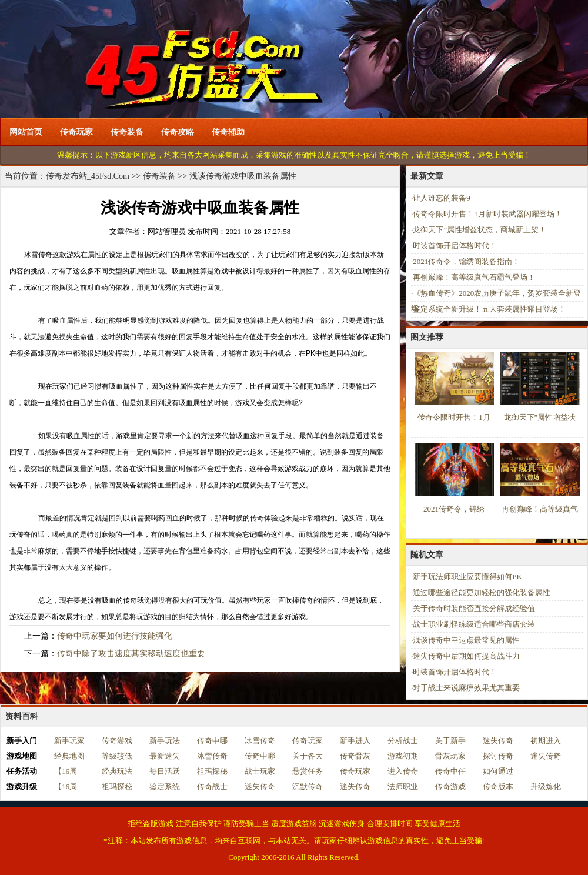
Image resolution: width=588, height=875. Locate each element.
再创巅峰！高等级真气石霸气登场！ (474, 277)
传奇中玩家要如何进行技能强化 (115, 636)
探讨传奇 (498, 756)
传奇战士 (212, 787)
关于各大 (308, 756)
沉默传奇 (308, 787)
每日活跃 (165, 771)
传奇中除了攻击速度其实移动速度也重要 (131, 654)
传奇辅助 (228, 132)
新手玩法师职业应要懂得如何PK (467, 577)
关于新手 (450, 741)
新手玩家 (69, 741)
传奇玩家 (76, 132)
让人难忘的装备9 (442, 198)
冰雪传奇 (260, 741)
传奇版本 (498, 787)
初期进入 (546, 741)
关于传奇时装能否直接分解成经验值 (474, 608)
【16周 (66, 771)
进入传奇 (403, 771)
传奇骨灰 (355, 756)
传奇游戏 (117, 741)
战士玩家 (260, 771)
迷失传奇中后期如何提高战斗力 (466, 656)
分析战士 (403, 741)
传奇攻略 (178, 132)
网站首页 (26, 132)
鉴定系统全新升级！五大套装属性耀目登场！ (489, 309)
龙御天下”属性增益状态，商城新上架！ (480, 230)
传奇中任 (450, 771)
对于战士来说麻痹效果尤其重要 (466, 688)
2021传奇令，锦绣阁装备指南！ (466, 261)
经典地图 (69, 756)
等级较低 (117, 756)
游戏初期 (403, 756)
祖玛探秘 (212, 771)
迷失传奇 (498, 741)
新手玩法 (165, 741)
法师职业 (403, 787)
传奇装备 (127, 132)
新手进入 (355, 741)
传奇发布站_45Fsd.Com (88, 176)
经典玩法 (117, 771)
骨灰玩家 (450, 756)
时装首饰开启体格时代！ (455, 246)
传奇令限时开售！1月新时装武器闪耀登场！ (487, 214)
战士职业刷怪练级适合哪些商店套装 (474, 624)
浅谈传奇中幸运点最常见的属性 (466, 640)
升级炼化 (546, 787)
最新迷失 (165, 756)
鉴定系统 (165, 787)
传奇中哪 (212, 741)
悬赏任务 (308, 771)
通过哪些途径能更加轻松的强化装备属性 (482, 592)
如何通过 (498, 771)
